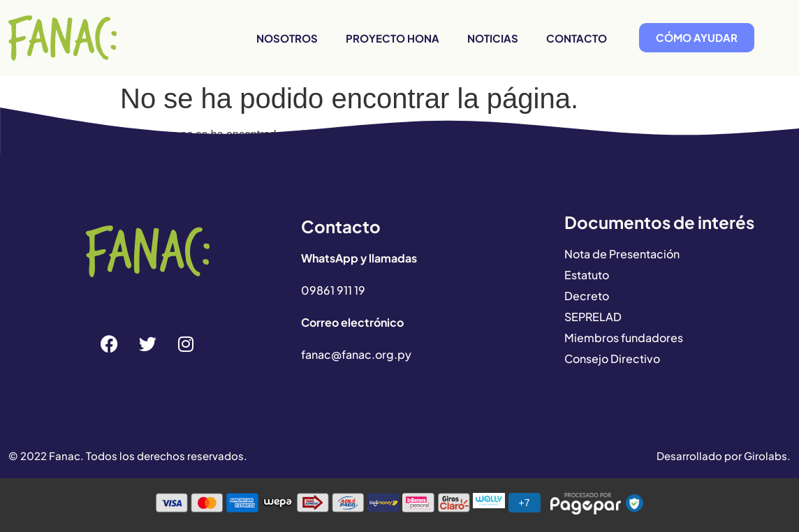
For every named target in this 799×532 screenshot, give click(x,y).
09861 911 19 (333, 290)
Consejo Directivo (612, 359)
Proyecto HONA (393, 38)
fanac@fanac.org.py (356, 354)
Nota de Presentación (622, 254)
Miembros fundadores (624, 338)
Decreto (587, 296)
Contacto (577, 38)
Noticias (493, 38)
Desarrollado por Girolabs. (724, 456)
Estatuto (587, 275)
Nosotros (287, 38)
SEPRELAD (593, 317)
